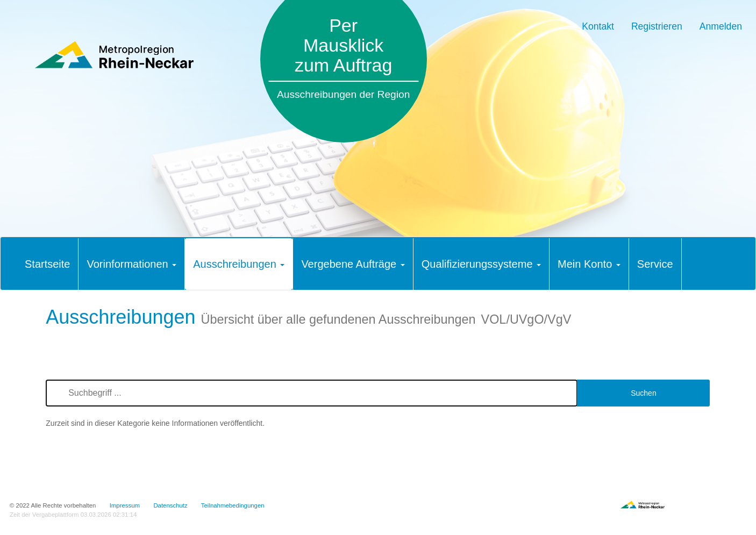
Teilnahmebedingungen (233, 505)
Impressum (125, 505)
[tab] (47, 264)
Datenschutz (170, 505)
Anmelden (721, 26)
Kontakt (598, 26)
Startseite (47, 264)
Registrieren (657, 26)
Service (655, 264)
